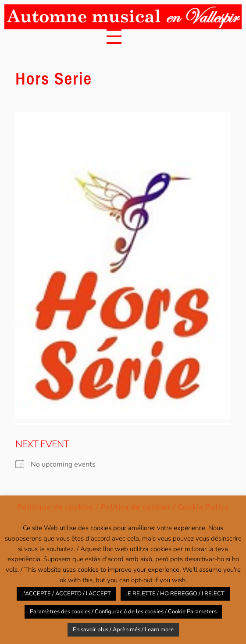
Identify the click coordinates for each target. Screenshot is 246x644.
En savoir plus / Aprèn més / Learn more (123, 630)
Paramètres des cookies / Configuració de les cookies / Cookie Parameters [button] (123, 612)
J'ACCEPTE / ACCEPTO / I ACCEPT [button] (66, 594)
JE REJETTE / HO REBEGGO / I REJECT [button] (175, 594)
